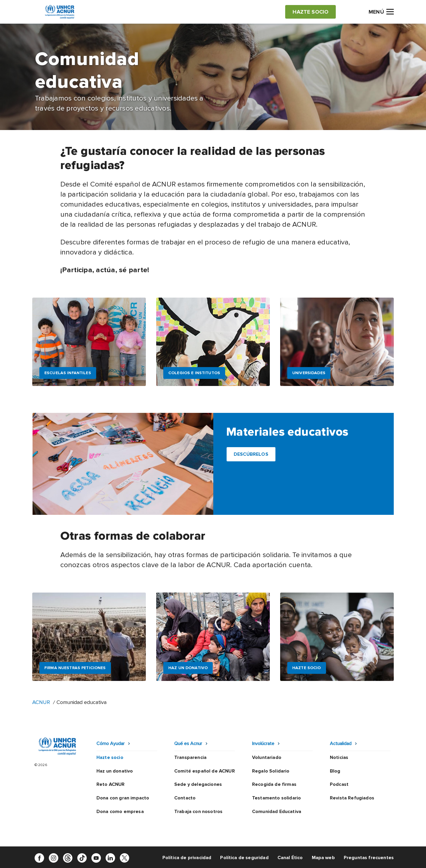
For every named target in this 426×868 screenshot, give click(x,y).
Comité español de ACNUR (205, 771)
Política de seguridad (244, 858)
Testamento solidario (276, 798)
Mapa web (323, 858)
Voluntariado (267, 757)
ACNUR (41, 702)
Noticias (339, 757)
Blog (335, 771)
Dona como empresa (120, 812)
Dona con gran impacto (123, 798)
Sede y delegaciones (198, 784)
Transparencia (190, 757)
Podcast (339, 784)
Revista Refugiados (352, 798)
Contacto (185, 798)
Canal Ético (290, 858)
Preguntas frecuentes (369, 858)
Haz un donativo (115, 771)
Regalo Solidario (271, 771)
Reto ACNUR (111, 784)
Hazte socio (110, 757)
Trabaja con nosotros (198, 812)
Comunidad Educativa (277, 812)
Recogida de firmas (274, 784)
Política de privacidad (187, 858)
